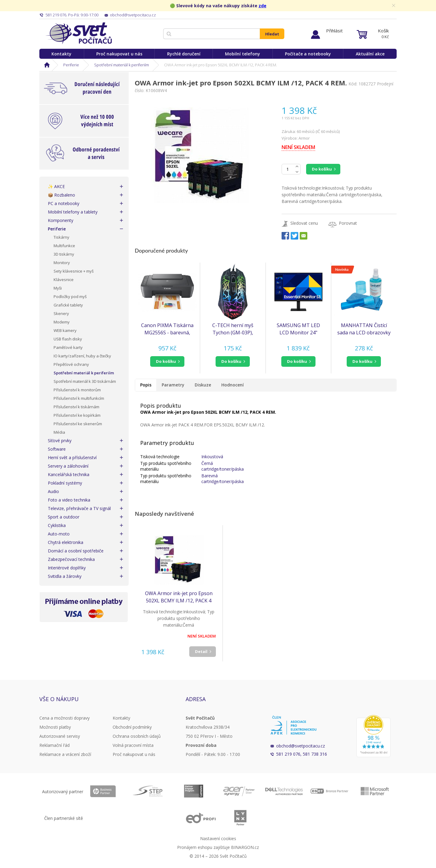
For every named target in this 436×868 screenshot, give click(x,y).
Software (57, 449)
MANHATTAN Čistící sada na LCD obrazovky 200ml (364, 329)
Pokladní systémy (65, 483)
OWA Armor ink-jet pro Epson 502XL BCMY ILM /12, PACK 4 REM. (179, 597)
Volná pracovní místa (133, 745)
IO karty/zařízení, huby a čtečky (82, 356)
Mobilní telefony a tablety (73, 212)
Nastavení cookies (218, 838)
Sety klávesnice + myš (74, 271)
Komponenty (61, 220)
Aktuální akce (370, 54)
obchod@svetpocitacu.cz (301, 746)
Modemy (62, 322)
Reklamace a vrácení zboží (65, 754)
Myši (58, 288)
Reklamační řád (54, 745)
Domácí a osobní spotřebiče (76, 551)
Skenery (61, 313)
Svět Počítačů (79, 33)
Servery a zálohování (68, 466)
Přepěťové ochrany (71, 364)
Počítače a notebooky (308, 54)
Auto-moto (59, 534)
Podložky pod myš (70, 297)
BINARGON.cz (245, 847)
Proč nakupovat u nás (119, 54)
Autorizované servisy (60, 736)
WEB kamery (65, 330)
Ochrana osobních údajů (137, 736)
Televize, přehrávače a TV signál (79, 508)
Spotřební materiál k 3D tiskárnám (85, 381)
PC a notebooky (64, 203)
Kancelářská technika (69, 474)
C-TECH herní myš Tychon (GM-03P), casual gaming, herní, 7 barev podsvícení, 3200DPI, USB (233, 329)
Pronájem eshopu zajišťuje (203, 847)
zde (263, 6)
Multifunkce (64, 246)
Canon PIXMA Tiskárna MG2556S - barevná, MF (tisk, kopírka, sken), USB (167, 329)
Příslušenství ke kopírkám (77, 415)
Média (59, 432)
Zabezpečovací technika (71, 559)
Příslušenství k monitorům (77, 390)
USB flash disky (68, 339)
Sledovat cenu (304, 223)
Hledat (272, 34)
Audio (53, 491)
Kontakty (61, 54)
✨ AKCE (56, 186)
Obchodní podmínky (132, 727)
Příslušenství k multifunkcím (79, 398)
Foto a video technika (69, 500)
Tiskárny (61, 237)
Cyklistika (57, 525)
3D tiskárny (64, 254)
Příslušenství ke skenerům (78, 424)
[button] (167, 361)
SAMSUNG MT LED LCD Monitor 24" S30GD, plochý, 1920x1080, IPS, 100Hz (298, 329)
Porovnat (348, 223)
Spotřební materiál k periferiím (122, 65)
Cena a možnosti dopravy (64, 718)
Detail (201, 651)
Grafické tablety (68, 305)
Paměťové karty (68, 347)
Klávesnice (64, 280)
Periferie (71, 65)
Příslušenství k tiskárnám (76, 407)
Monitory (62, 263)
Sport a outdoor (64, 517)
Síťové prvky (60, 441)
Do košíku (322, 169)
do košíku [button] (166, 361)
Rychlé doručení (184, 54)
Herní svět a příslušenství (72, 457)
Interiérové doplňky (67, 568)
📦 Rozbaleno (61, 195)
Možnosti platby (55, 727)
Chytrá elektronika (66, 542)
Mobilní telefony (243, 54)
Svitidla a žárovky (65, 576)
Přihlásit (334, 31)
